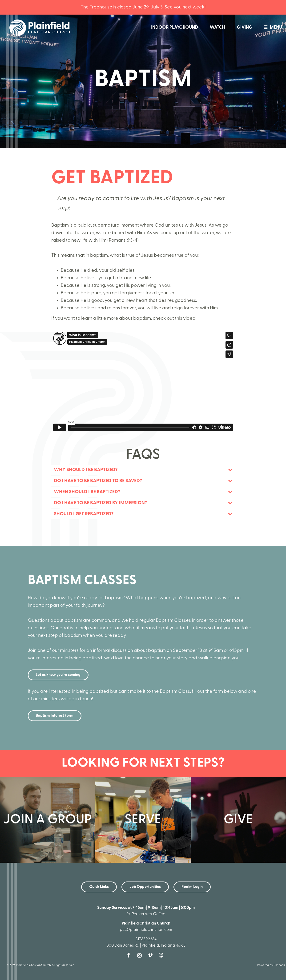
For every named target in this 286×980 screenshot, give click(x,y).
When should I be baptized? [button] (87, 492)
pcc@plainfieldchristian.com (146, 930)
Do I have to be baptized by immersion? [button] (100, 503)
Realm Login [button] (192, 887)
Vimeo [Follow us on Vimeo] (151, 955)
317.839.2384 (146, 939)
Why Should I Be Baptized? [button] (86, 470)
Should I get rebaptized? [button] (84, 514)
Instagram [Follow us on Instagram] (141, 955)
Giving (245, 28)
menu (272, 28)
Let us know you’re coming (58, 675)
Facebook (130, 955)
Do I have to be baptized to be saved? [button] (98, 481)
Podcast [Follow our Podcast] (162, 955)
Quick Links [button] (99, 887)
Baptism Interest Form (55, 716)
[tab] (143, 470)
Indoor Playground (175, 28)
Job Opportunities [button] (145, 887)
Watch (217, 28)
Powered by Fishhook (271, 965)
